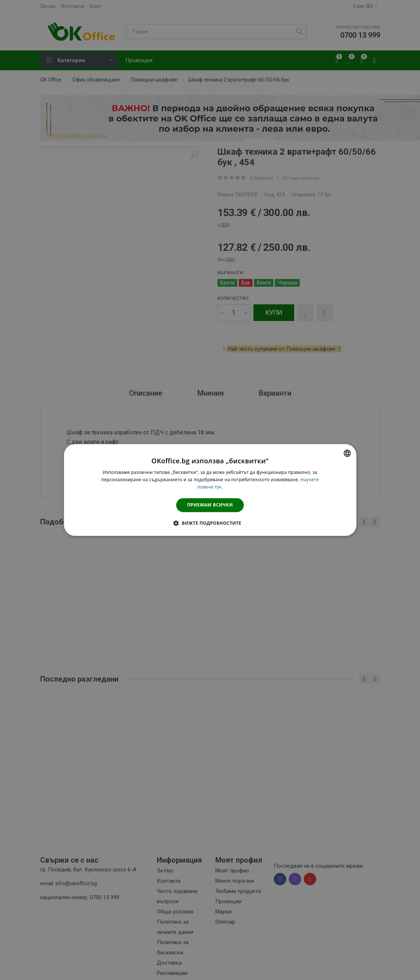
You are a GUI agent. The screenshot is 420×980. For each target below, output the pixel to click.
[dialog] (210, 490)
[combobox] (347, 453)
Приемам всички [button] (210, 505)
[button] (210, 523)
